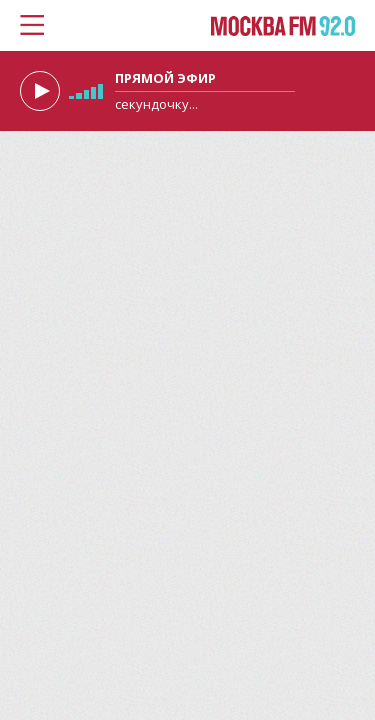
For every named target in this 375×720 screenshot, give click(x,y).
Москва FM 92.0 (283, 27)
